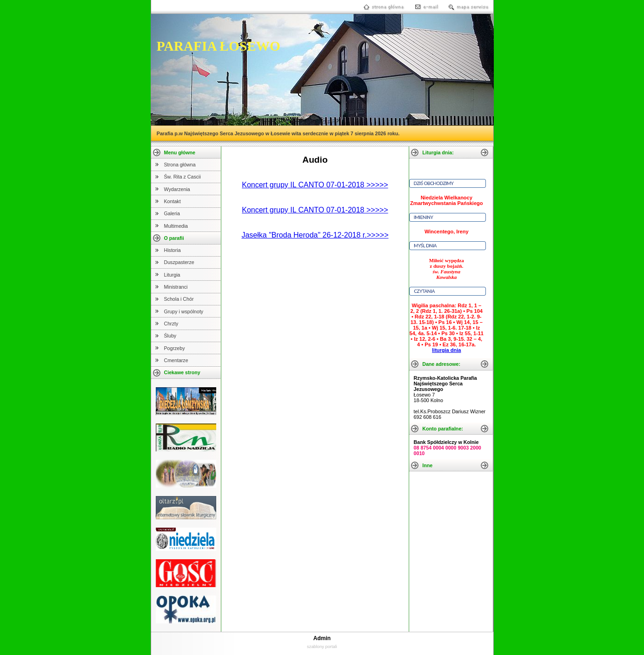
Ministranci (176, 287)
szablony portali (322, 647)
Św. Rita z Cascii (183, 177)
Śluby (170, 336)
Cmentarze (176, 360)
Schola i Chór (179, 299)
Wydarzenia (177, 189)
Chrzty (171, 324)
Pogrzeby (175, 348)
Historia (173, 250)
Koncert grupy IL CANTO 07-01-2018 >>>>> (315, 185)
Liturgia (172, 275)
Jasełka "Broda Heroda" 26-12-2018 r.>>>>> (315, 235)
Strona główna (180, 165)
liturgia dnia (446, 350)
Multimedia (176, 226)
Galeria (172, 213)
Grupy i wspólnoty (184, 311)
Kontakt (173, 201)
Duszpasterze (179, 262)
